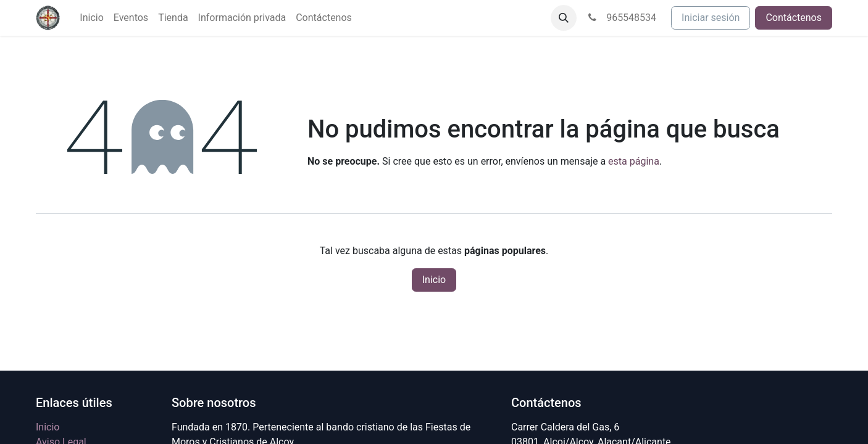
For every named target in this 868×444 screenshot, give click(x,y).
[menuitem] (91, 18)
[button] (564, 18)
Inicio (434, 280)
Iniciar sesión (711, 18)
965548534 (621, 18)
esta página (634, 161)
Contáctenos (794, 18)
